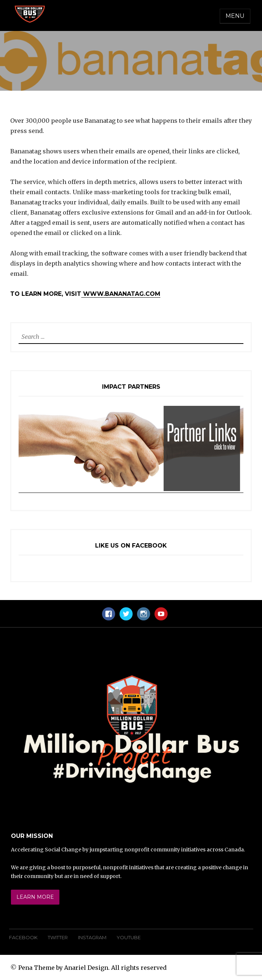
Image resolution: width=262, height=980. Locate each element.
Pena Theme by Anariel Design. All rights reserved (92, 968)
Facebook (23, 937)
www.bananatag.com (121, 294)
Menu (235, 16)
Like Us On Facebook (131, 546)
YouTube (129, 937)
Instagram (92, 937)
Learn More (35, 897)
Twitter (58, 937)
